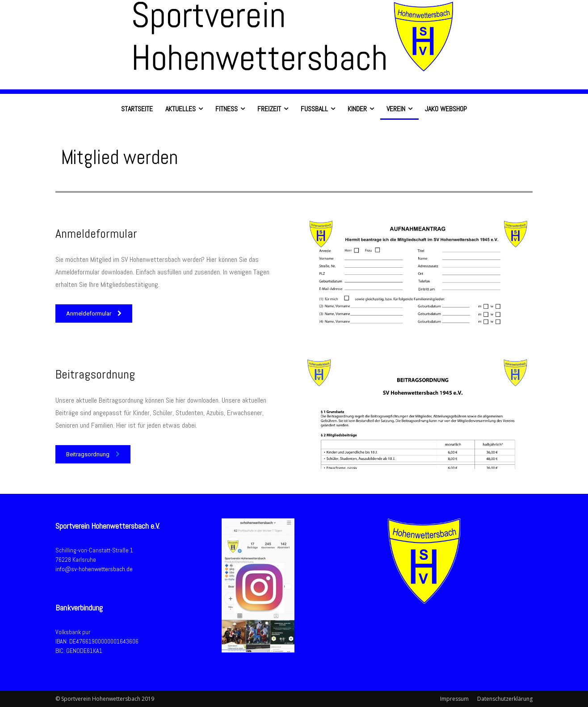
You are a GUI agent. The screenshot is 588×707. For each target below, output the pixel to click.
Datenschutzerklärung (505, 699)
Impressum (454, 699)
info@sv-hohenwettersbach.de (94, 569)
